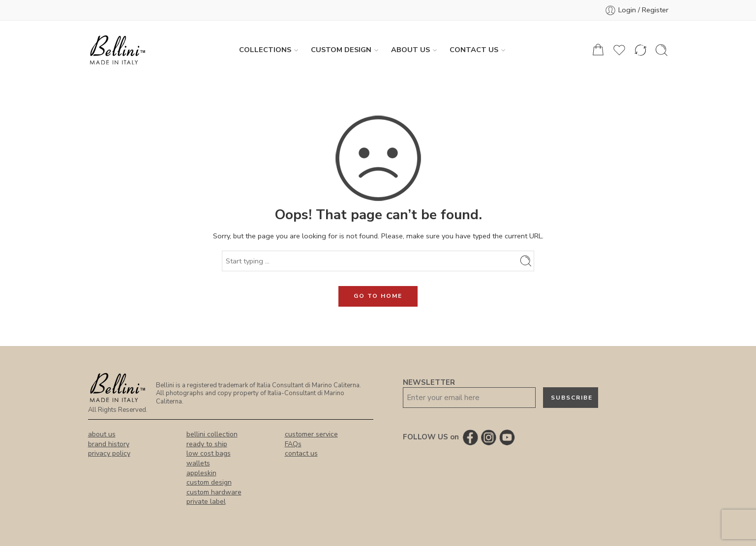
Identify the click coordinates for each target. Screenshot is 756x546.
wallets (198, 463)
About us (410, 50)
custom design (209, 482)
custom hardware (214, 492)
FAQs (293, 444)
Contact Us (474, 50)
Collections (265, 50)
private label (206, 502)
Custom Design (341, 50)
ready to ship (207, 444)
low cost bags (209, 453)
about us (102, 434)
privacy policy (109, 453)
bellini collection (212, 434)
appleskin (201, 473)
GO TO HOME (378, 296)
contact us (301, 453)
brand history (109, 444)
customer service (311, 434)
